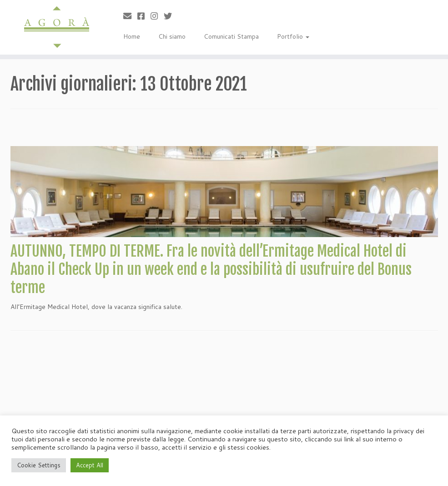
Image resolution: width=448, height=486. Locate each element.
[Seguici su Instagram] (157, 16)
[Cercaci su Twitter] (171, 16)
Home (132, 36)
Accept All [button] (90, 465)
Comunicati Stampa (231, 36)
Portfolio (293, 36)
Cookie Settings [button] (39, 465)
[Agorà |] (53, 27)
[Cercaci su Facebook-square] (144, 16)
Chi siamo (172, 36)
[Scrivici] (130, 16)
